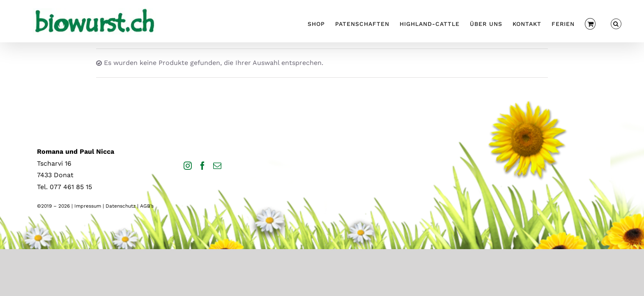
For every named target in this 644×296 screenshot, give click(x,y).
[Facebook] (202, 166)
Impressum (88, 206)
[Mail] (217, 166)
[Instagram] (188, 166)
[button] (626, 23)
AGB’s (147, 206)
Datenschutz (121, 206)
